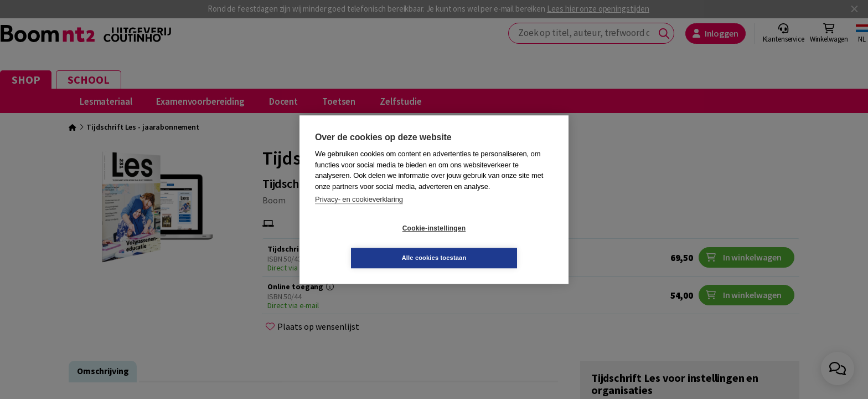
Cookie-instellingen (368, 243)
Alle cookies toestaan (500, 243)
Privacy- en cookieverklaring (359, 214)
